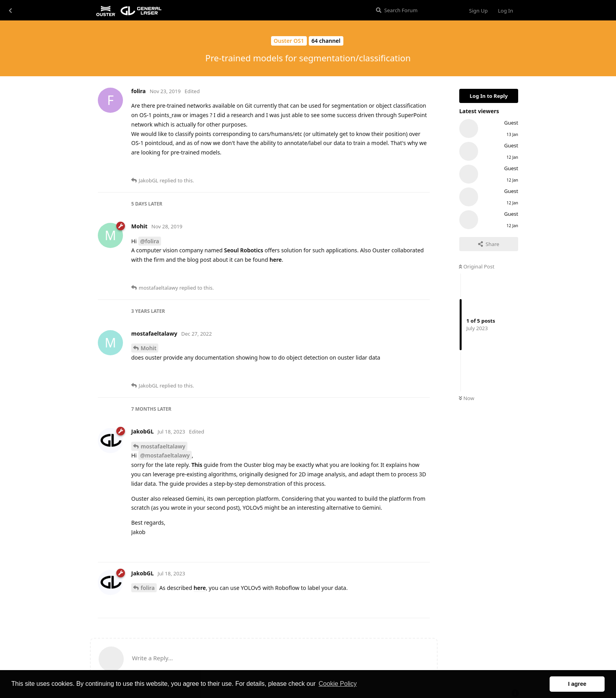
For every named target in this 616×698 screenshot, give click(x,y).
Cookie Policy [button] (338, 684)
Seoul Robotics (244, 250)
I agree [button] (577, 684)
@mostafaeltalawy (165, 455)
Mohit (148, 348)
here (276, 260)
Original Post (477, 266)
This (197, 465)
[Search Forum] (416, 10)
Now (467, 398)
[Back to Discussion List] (10, 10)
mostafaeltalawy (163, 446)
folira (148, 588)
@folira (150, 241)
